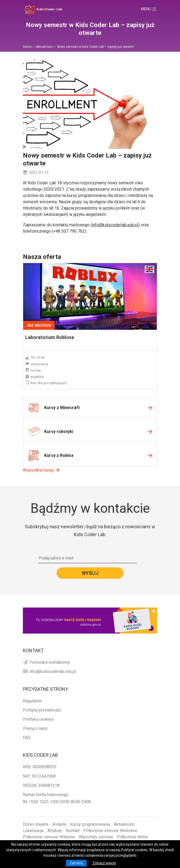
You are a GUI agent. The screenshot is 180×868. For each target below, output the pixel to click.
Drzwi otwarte (36, 824)
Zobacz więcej (104, 863)
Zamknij (76, 863)
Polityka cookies (38, 719)
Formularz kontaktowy (50, 662)
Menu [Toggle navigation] (151, 9)
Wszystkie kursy (38, 470)
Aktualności (124, 824)
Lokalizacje (33, 831)
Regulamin (32, 701)
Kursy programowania (90, 824)
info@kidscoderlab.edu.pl (115, 225)
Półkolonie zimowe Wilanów (49, 837)
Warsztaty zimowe (96, 837)
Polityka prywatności (42, 710)
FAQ (27, 738)
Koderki (59, 824)
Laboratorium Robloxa (50, 337)
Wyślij (90, 573)
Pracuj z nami (35, 728)
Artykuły (55, 831)
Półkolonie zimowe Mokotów (110, 831)
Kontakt (73, 831)
